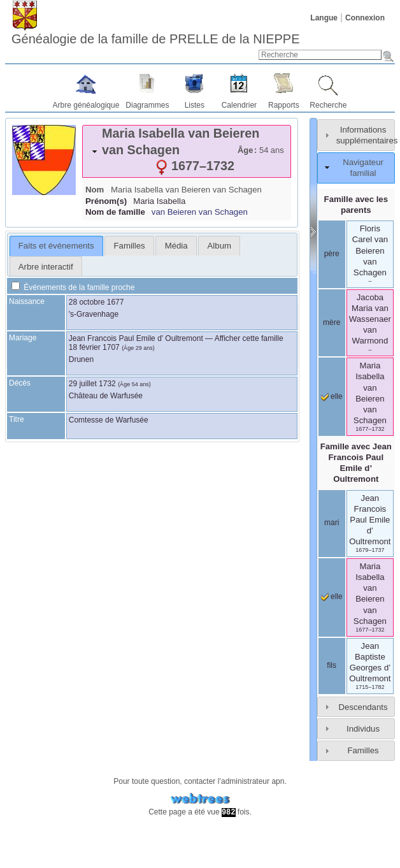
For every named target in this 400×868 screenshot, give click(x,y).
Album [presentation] (219, 246)
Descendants (363, 707)
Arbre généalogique (86, 105)
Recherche (328, 105)
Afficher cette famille (249, 338)
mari (332, 523)
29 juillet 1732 (92, 384)
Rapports (284, 105)
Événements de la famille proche (73, 287)
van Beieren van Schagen (200, 212)
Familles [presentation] (130, 246)
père (332, 254)
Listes (195, 105)
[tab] (187, 151)
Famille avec (356, 463)
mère (332, 322)
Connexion (365, 18)
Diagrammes (147, 105)
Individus (363, 729)
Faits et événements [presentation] (56, 246)
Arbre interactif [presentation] (46, 267)
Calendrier (239, 105)
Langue (324, 18)
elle (332, 396)
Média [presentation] (176, 246)
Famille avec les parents (356, 205)
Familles (363, 750)
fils (332, 665)
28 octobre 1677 (96, 302)
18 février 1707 (94, 347)
